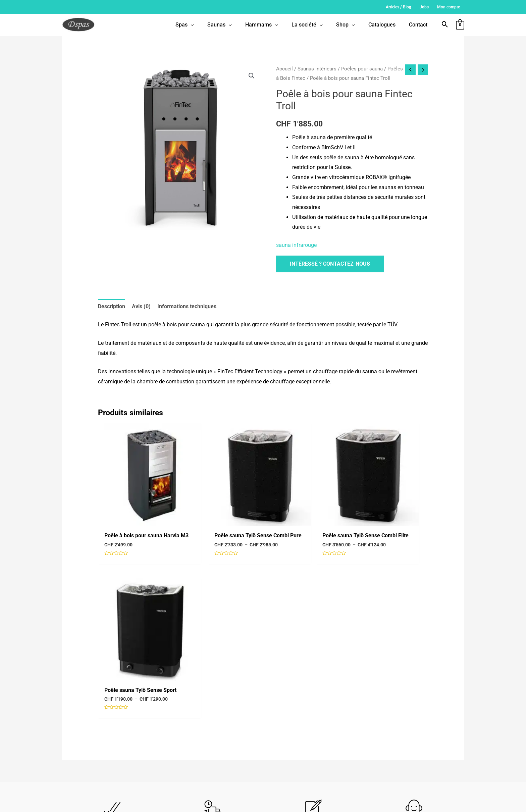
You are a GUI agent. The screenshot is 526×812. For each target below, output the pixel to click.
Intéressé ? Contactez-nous (330, 264)
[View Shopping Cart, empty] (460, 25)
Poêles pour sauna (362, 69)
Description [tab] (112, 306)
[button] (445, 25)
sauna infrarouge (296, 245)
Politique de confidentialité (345, 802)
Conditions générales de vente (295, 802)
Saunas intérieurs (317, 69)
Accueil (284, 69)
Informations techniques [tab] (187, 306)
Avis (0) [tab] (141, 306)
